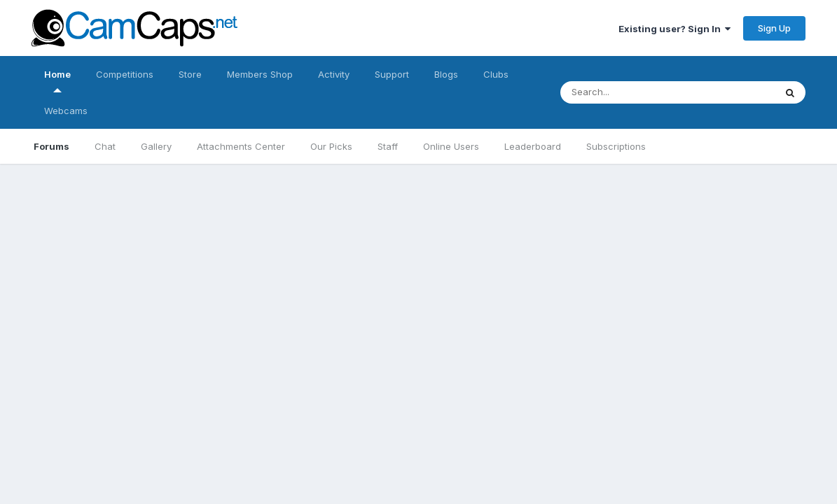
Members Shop (260, 74)
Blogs (446, 74)
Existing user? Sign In (675, 29)
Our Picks (331, 146)
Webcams (66, 111)
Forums (51, 146)
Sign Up (774, 28)
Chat (105, 146)
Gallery (156, 146)
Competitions (125, 74)
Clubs (496, 74)
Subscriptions (616, 146)
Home (57, 80)
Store (190, 74)
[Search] (654, 92)
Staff (388, 146)
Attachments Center (241, 146)
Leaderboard (533, 146)
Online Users (451, 146)
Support (392, 74)
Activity (334, 74)
